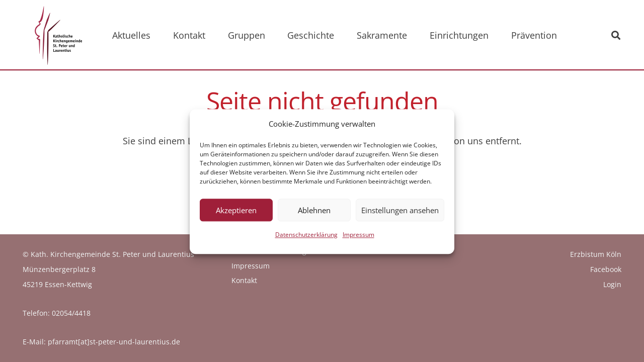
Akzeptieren (236, 216)
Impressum (358, 240)
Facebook (606, 269)
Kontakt (244, 280)
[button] (616, 35)
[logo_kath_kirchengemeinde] (56, 35)
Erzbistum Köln (596, 254)
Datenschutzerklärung (306, 240)
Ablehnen (314, 216)
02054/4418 (71, 313)
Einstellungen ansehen (400, 216)
